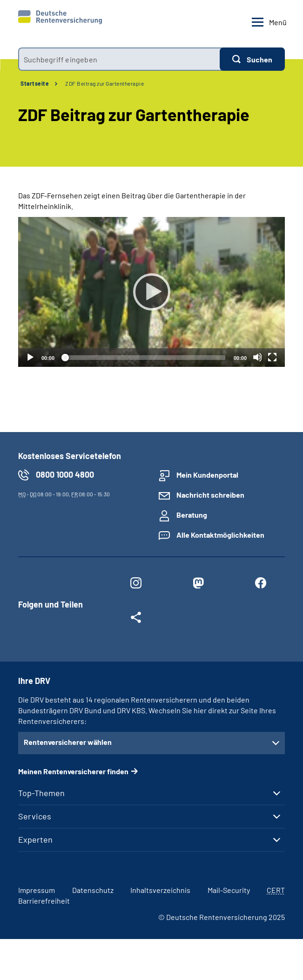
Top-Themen (41, 793)
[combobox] (119, 59)
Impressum (37, 890)
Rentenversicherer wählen (68, 742)
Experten (35, 839)
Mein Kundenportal (207, 475)
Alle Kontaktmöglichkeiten (220, 535)
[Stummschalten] (257, 357)
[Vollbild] (272, 357)
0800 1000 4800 (65, 474)
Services (35, 816)
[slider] (144, 358)
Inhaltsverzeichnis (160, 890)
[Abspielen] (152, 292)
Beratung (192, 515)
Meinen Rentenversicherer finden (73, 771)
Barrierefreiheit (44, 901)
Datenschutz (93, 890)
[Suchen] (252, 59)
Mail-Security (229, 890)
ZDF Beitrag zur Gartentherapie (104, 83)
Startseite (35, 83)
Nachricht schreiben (210, 495)
